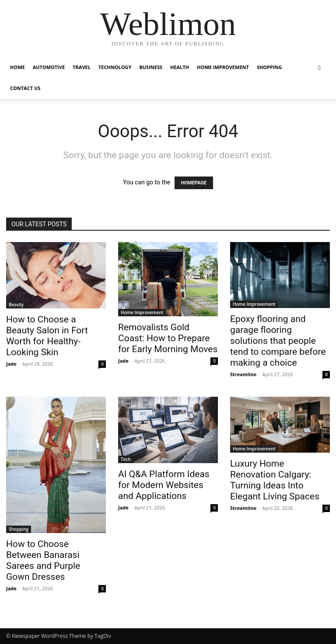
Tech (126, 459)
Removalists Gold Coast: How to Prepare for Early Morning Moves (168, 338)
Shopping (269, 67)
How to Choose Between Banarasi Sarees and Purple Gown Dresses (43, 560)
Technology (115, 67)
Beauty (16, 305)
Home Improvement (223, 67)
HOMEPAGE (194, 183)
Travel (82, 67)
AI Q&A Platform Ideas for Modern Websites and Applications (164, 485)
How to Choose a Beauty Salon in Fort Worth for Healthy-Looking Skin (47, 336)
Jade (11, 364)
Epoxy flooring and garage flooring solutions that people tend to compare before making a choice (278, 341)
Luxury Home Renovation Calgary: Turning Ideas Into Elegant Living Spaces (275, 480)
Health (180, 67)
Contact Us (25, 88)
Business (151, 67)
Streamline (243, 374)
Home (17, 67)
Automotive (49, 67)
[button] (319, 68)
